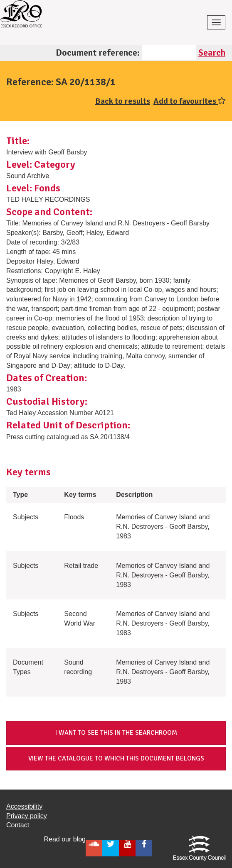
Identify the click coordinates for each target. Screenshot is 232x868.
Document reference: (98, 53)
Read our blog (65, 839)
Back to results (123, 101)
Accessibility (24, 806)
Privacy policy (27, 816)
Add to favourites (190, 101)
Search (212, 53)
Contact (18, 825)
